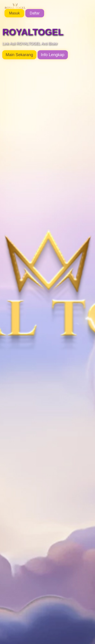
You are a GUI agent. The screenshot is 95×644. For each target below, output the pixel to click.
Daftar (35, 13)
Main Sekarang (19, 55)
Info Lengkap (53, 55)
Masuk (14, 13)
